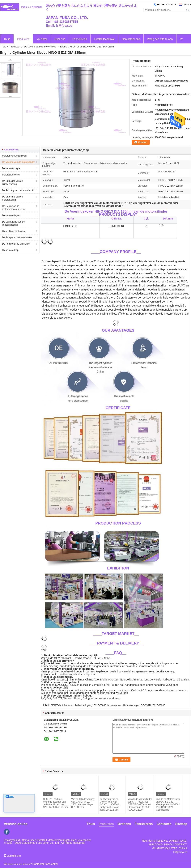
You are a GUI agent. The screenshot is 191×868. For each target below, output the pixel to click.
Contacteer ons (131, 39)
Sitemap (181, 824)
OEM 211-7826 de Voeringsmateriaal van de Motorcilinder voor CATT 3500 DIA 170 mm (55, 803)
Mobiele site (12, 856)
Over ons (60, 39)
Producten (23, 39)
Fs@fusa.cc (180, 852)
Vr (181, 39)
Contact (143, 142)
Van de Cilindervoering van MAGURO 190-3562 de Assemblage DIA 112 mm (83, 803)
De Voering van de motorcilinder (40, 47)
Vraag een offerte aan (160, 39)
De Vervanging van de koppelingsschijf (13, 223)
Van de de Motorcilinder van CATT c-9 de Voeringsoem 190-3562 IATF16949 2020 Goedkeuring (168, 804)
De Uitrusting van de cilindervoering (13, 183)
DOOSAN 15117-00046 (153, 705)
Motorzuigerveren (11, 175)
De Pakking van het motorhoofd (18, 190)
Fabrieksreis (80, 39)
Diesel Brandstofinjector (14, 231)
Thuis (7, 39)
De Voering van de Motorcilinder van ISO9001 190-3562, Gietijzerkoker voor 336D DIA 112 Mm (110, 804)
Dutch (186, 5)
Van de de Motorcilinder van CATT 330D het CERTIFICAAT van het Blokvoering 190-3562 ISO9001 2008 (140, 804)
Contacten (164, 824)
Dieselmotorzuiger (11, 168)
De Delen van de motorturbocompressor (14, 208)
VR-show (42, 39)
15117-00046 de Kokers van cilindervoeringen (116, 705)
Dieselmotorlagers (11, 215)
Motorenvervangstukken (14, 156)
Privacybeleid (12, 840)
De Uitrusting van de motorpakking (13, 198)
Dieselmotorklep (10, 250)
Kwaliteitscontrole (104, 39)
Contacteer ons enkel (45, 864)
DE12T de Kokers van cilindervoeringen (71, 705)
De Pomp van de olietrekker (16, 244)
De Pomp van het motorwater (17, 237)
